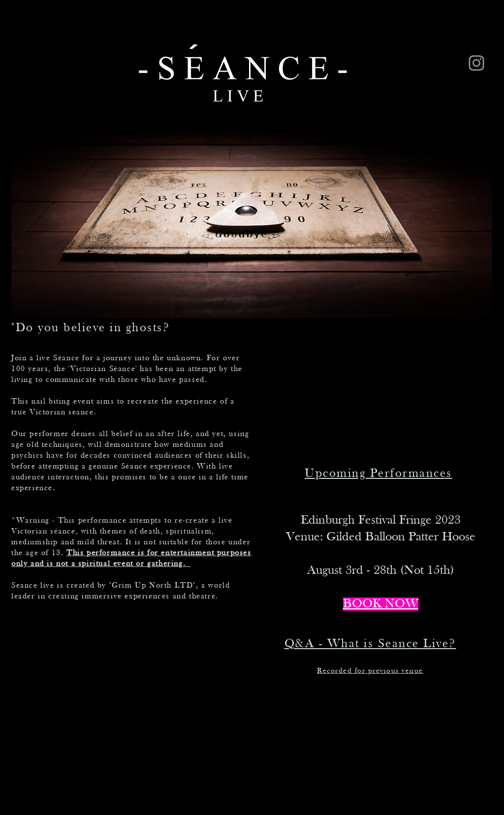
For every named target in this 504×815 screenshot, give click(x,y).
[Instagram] (476, 63)
